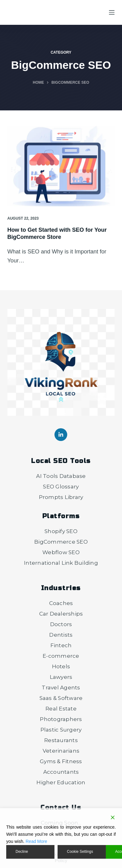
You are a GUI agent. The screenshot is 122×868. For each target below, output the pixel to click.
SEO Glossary (61, 487)
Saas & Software (61, 698)
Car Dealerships (61, 614)
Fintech (61, 645)
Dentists (61, 635)
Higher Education (61, 782)
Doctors (61, 624)
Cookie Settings (80, 852)
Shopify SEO (61, 531)
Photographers (61, 719)
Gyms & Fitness (61, 761)
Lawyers (61, 677)
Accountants (61, 772)
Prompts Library (61, 497)
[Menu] (112, 12)
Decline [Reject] (22, 852)
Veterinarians (61, 751)
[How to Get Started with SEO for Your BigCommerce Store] (61, 166)
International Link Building (61, 563)
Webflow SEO (61, 552)
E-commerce (61, 656)
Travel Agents (61, 688)
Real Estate (61, 709)
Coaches (61, 603)
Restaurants (61, 740)
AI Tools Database (61, 476)
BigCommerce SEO (61, 542)
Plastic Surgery (61, 730)
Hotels (61, 666)
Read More (36, 841)
